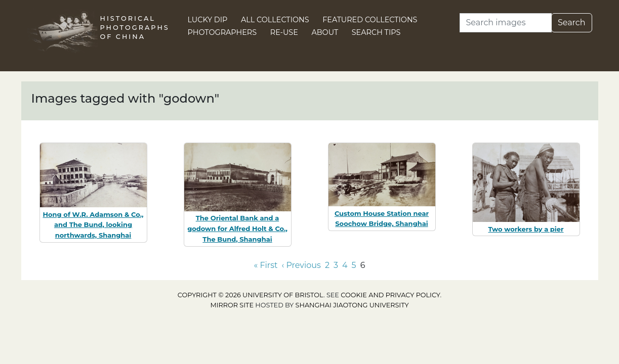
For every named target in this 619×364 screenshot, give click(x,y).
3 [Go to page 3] (336, 265)
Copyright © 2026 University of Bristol (251, 295)
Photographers (222, 32)
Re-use (284, 32)
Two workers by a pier (526, 229)
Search (572, 22)
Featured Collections (370, 20)
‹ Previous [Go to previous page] (301, 265)
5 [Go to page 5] (354, 265)
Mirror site (232, 305)
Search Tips (376, 32)
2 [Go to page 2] (327, 265)
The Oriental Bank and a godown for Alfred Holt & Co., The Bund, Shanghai (237, 229)
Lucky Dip (208, 20)
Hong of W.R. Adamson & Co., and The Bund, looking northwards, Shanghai (93, 225)
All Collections (275, 20)
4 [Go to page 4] (345, 265)
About (325, 32)
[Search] (506, 23)
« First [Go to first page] (266, 265)
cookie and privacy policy (390, 295)
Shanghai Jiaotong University (352, 305)
